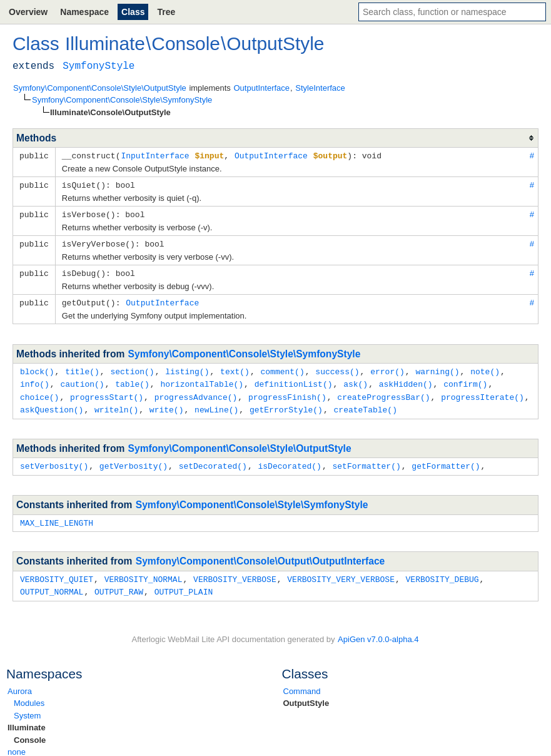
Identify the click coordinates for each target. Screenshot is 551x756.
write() (167, 404)
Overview (28, 12)
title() (82, 367)
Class (133, 12)
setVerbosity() (54, 459)
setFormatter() (366, 459)
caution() (82, 379)
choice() (39, 392)
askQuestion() (52, 404)
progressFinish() (287, 392)
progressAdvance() (196, 392)
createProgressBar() (383, 392)
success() (337, 367)
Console (30, 731)
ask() (356, 379)
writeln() (116, 404)
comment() (282, 367)
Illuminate (27, 719)
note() (485, 367)
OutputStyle (306, 694)
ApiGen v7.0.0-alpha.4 (378, 631)
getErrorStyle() (286, 404)
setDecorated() (213, 459)
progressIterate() (483, 392)
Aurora (20, 682)
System (27, 707)
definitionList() (294, 379)
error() (387, 367)
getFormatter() (446, 459)
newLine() (216, 404)
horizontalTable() (202, 379)
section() (132, 367)
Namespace (84, 12)
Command (302, 682)
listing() (187, 367)
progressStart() (107, 392)
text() (235, 367)
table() (132, 379)
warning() (437, 367)
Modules (29, 694)
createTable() (365, 404)
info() (35, 379)
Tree (166, 12)
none (17, 743)
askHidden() (406, 379)
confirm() (465, 379)
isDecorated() (289, 459)
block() (37, 367)
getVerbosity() (134, 459)
